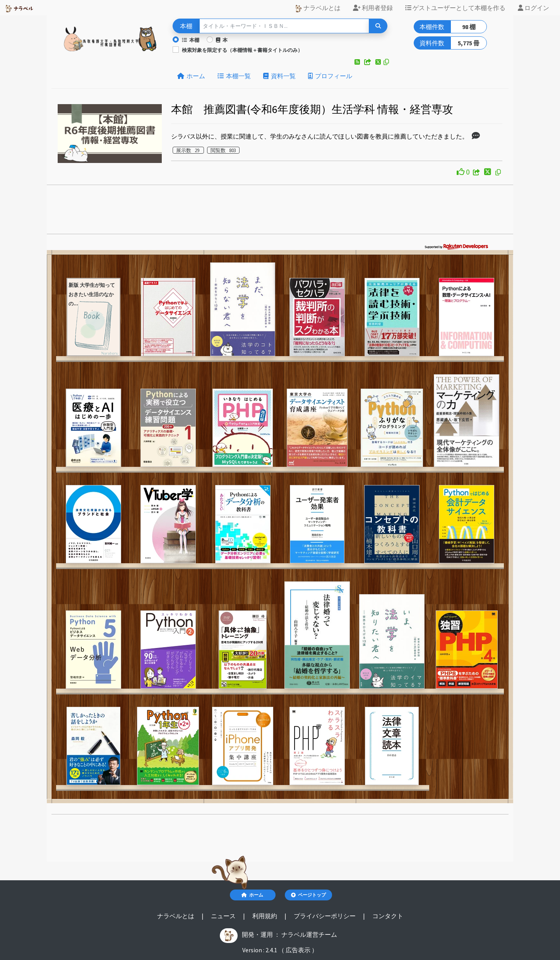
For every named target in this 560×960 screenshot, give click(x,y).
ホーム (191, 76)
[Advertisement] (280, 212)
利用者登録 (373, 8)
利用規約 (265, 916)
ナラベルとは (318, 8)
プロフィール (330, 76)
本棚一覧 (234, 76)
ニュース (224, 916)
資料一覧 (279, 76)
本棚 (191, 40)
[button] (358, 62)
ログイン (533, 8)
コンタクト (388, 916)
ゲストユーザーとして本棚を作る (455, 8)
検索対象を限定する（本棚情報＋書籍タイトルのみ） (242, 50)
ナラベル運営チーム (309, 934)
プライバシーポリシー (325, 916)
